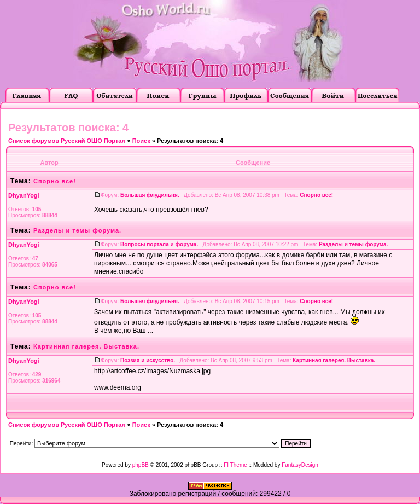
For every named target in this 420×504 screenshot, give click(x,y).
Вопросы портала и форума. (159, 244)
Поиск (141, 141)
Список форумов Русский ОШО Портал (67, 141)
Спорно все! (55, 181)
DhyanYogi (24, 195)
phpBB (141, 465)
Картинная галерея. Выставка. (86, 346)
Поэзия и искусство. (148, 360)
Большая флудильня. (150, 195)
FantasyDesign (300, 465)
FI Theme (235, 465)
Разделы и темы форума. (77, 230)
